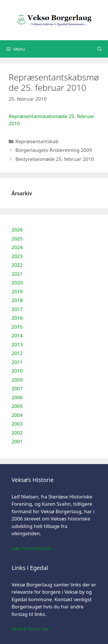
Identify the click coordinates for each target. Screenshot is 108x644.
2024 (17, 247)
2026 (17, 230)
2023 (17, 256)
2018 (17, 300)
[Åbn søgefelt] (100, 49)
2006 (17, 397)
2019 (17, 291)
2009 (17, 380)
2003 (17, 424)
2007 (17, 388)
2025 (17, 239)
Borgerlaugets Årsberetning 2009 (54, 150)
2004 (17, 415)
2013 (17, 344)
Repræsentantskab (37, 141)
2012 (17, 353)
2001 (17, 441)
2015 (17, 327)
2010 (17, 371)
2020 (17, 283)
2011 (17, 362)
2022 (17, 265)
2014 (17, 335)
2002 (17, 433)
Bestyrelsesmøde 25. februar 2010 (54, 159)
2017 (17, 309)
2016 (17, 318)
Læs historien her (32, 548)
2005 (17, 406)
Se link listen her (30, 629)
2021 (17, 274)
